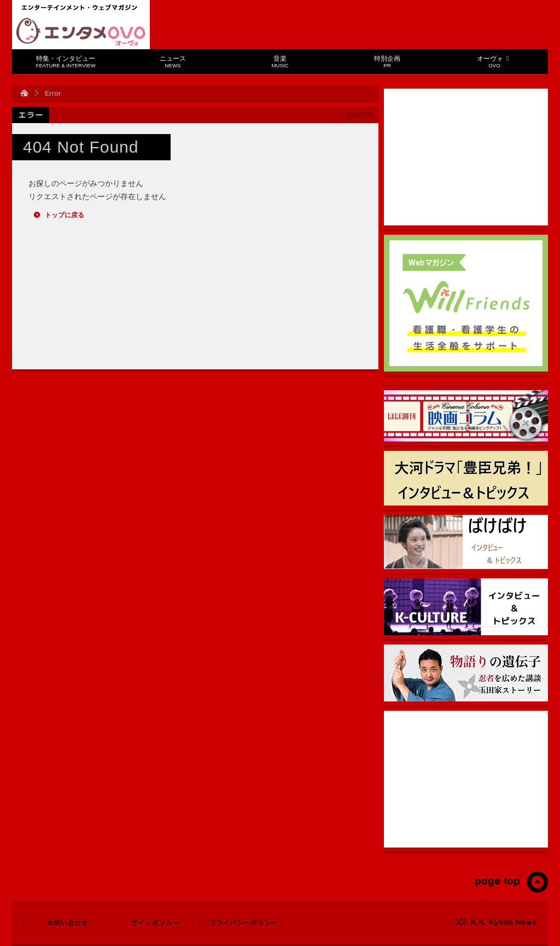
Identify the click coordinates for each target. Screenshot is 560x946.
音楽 (280, 62)
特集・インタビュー (66, 62)
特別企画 (387, 62)
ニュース (173, 62)
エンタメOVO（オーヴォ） (81, 32)
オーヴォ (494, 62)
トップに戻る (65, 215)
